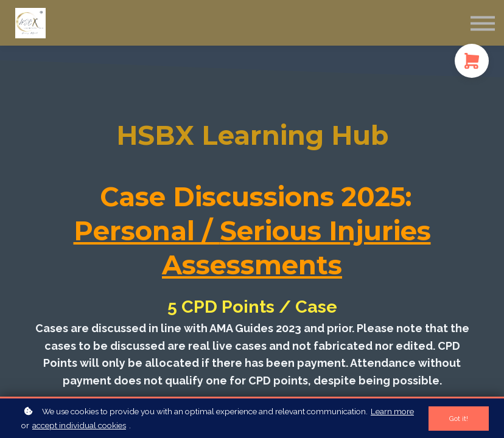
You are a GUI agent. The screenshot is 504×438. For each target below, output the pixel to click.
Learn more (392, 411)
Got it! (459, 419)
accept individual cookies (79, 425)
